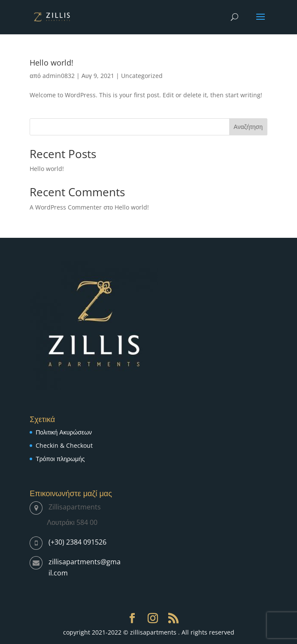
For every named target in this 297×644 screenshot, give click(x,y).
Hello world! (52, 63)
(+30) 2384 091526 (77, 542)
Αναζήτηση (248, 127)
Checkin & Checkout (64, 445)
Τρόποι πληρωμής (60, 459)
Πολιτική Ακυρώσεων (64, 432)
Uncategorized (142, 76)
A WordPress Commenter (66, 207)
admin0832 (59, 76)
